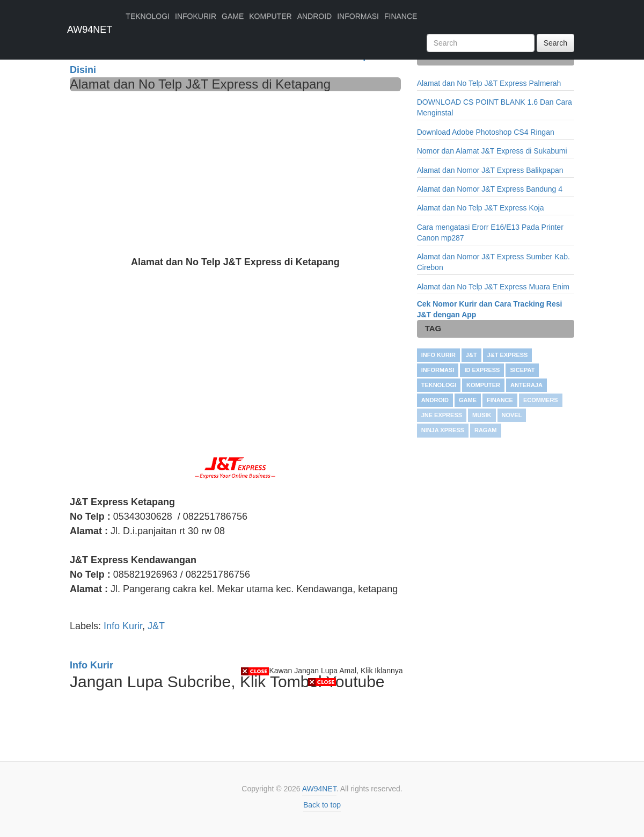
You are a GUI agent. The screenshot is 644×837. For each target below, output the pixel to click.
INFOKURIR (196, 16)
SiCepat (522, 370)
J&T (156, 626)
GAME (233, 16)
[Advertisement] (235, 172)
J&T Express (508, 355)
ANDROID (315, 16)
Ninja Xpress (443, 430)
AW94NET (90, 30)
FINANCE (401, 16)
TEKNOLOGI (148, 16)
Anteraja (526, 385)
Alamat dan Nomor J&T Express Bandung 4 (490, 189)
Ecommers (541, 400)
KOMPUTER (270, 16)
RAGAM (486, 430)
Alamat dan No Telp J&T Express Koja (481, 208)
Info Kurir (123, 626)
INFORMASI (358, 16)
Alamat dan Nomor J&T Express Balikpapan (490, 170)
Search (555, 43)
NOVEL (512, 415)
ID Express (482, 370)
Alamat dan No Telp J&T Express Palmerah (489, 83)
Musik (482, 415)
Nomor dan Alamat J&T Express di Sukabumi (492, 151)
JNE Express (442, 415)
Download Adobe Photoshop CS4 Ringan (486, 132)
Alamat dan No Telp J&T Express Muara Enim (493, 287)
